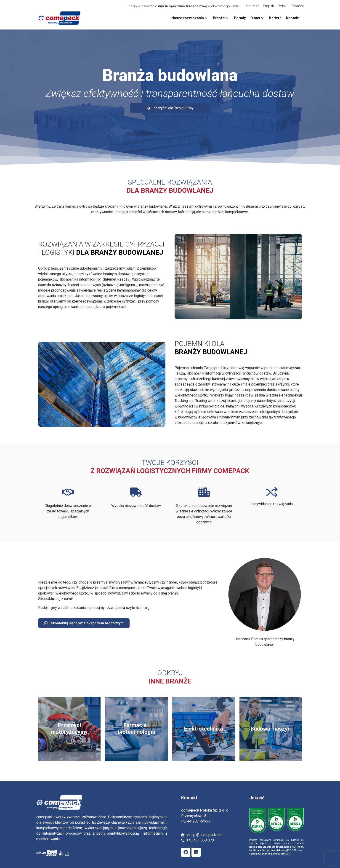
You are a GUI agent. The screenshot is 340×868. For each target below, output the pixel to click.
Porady (240, 18)
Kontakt (293, 18)
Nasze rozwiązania (189, 18)
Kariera (275, 18)
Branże (221, 18)
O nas (257, 18)
